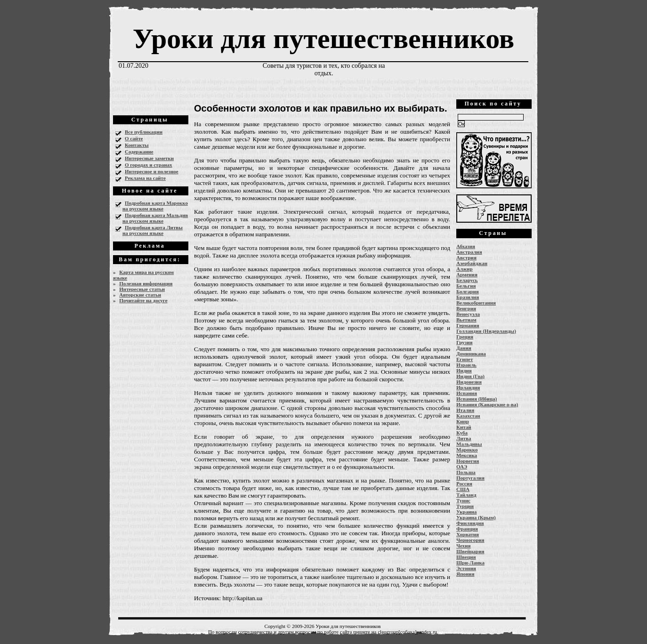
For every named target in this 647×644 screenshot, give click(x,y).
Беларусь (467, 280)
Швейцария (470, 551)
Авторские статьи (140, 295)
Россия (464, 483)
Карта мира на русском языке (143, 275)
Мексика (467, 455)
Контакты (137, 145)
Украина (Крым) (476, 517)
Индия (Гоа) (470, 376)
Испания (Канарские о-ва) (487, 404)
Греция (465, 337)
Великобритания (476, 303)
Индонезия (469, 382)
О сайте (134, 138)
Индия (464, 370)
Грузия (465, 342)
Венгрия (466, 308)
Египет (465, 359)
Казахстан (468, 416)
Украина (466, 512)
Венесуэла (468, 314)
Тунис (463, 500)
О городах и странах (149, 165)
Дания (464, 348)
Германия (468, 325)
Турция (465, 506)
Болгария (468, 291)
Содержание (139, 152)
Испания (467, 393)
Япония (465, 574)
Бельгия (466, 286)
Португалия (470, 478)
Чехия (464, 546)
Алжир (465, 269)
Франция (467, 529)
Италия (465, 410)
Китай (464, 427)
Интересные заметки (149, 158)
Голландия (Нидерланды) (486, 331)
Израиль (466, 365)
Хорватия (468, 534)
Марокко (467, 450)
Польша (466, 472)
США (463, 489)
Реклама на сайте (145, 178)
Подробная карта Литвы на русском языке (153, 230)
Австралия (469, 252)
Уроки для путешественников (323, 39)
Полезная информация (146, 283)
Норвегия (468, 461)
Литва (464, 438)
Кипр (463, 421)
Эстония (466, 568)
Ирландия (468, 387)
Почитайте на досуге (143, 300)
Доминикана (471, 354)
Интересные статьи (142, 289)
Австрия (466, 258)
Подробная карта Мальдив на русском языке (155, 218)
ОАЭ (462, 467)
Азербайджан (472, 263)
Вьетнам (466, 320)
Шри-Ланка (470, 563)
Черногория (470, 540)
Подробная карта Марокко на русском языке (155, 206)
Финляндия (470, 523)
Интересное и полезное (152, 171)
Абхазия (466, 246)
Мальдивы (469, 444)
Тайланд (466, 495)
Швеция (466, 557)
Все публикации (144, 132)
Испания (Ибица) (477, 399)
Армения (467, 274)
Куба (462, 433)
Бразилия (468, 297)
